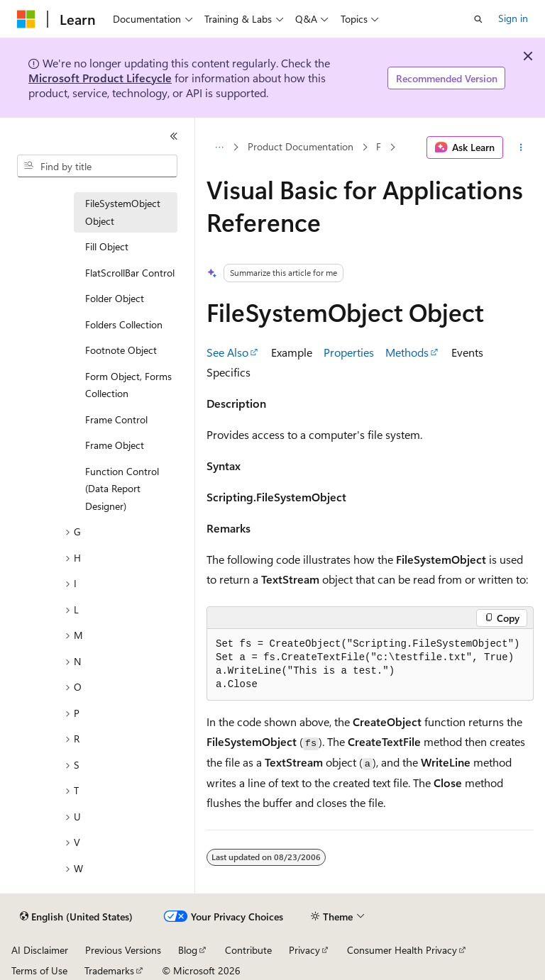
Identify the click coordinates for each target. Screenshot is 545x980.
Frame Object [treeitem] (115, 445)
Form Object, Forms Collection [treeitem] (128, 385)
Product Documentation (301, 147)
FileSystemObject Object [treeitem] (123, 212)
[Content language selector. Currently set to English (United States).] (76, 917)
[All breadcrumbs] (219, 147)
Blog (188, 950)
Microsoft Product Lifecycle (100, 78)
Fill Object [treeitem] (107, 246)
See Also (227, 352)
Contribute (248, 950)
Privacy (304, 950)
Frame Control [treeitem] (116, 419)
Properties (349, 352)
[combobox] (97, 166)
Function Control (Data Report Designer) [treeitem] (122, 489)
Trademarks (109, 970)
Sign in (513, 18)
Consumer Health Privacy (402, 950)
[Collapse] (174, 136)
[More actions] (521, 147)
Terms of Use (39, 970)
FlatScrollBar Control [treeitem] (130, 273)
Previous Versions (123, 950)
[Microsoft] (26, 19)
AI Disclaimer (40, 950)
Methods (407, 352)
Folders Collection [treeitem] (124, 324)
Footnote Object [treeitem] (121, 350)
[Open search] (478, 19)
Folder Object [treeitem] (115, 298)
